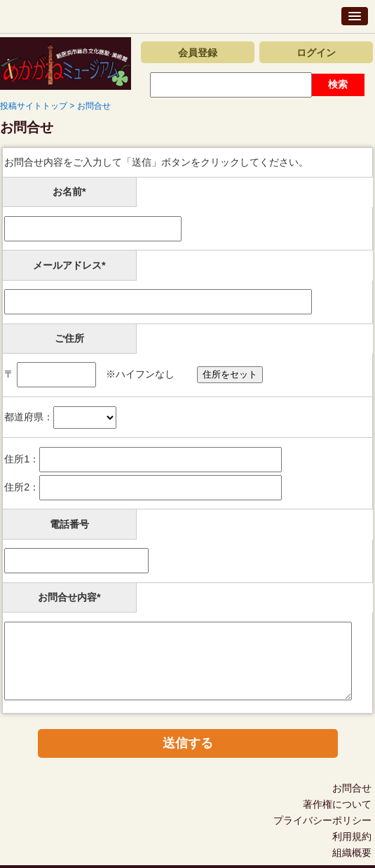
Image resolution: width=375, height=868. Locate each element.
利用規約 (352, 838)
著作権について (337, 806)
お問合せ (352, 789)
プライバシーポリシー (322, 822)
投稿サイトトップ (34, 106)
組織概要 (352, 854)
